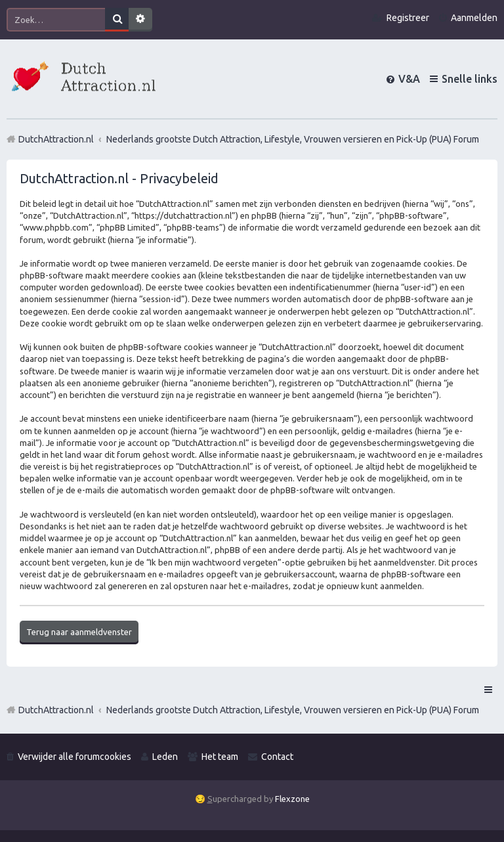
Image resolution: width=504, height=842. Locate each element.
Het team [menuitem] (220, 757)
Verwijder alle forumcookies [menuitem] (74, 757)
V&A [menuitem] (409, 79)
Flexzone (292, 799)
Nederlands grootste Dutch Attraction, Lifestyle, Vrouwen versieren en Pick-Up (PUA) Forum (293, 710)
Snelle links (470, 79)
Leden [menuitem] (165, 757)
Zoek (117, 20)
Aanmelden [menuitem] (474, 18)
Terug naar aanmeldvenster (79, 632)
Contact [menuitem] (277, 757)
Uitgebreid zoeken (140, 20)
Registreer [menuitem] (408, 18)
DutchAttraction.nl (56, 710)
